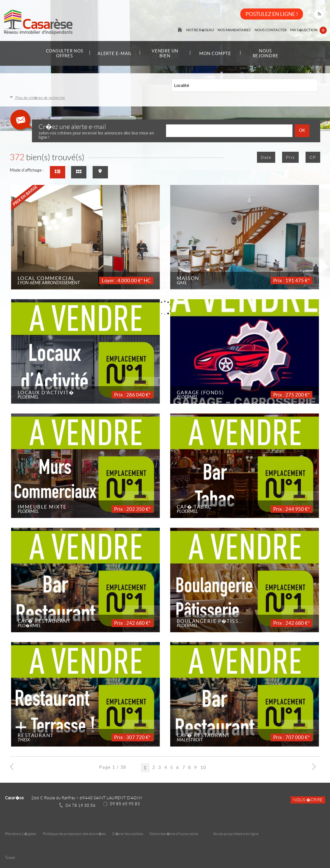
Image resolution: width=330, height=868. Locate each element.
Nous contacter (271, 30)
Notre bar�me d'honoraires (174, 834)
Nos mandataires (235, 30)
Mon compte (215, 54)
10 (203, 767)
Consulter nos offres (65, 53)
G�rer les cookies (128, 834)
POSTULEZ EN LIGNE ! (272, 14)
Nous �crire (308, 800)
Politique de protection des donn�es (74, 834)
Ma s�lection (309, 31)
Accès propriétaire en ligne (236, 834)
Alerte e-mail (115, 54)
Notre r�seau (202, 30)
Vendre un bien (165, 53)
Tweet (10, 857)
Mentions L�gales (21, 834)
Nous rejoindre (266, 53)
